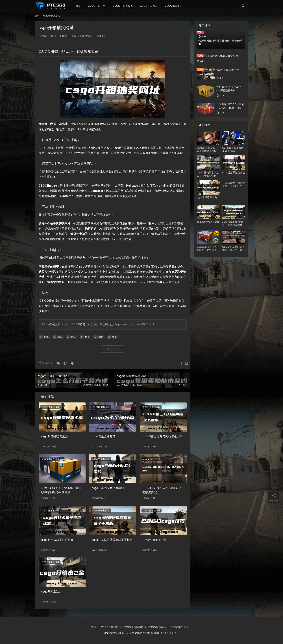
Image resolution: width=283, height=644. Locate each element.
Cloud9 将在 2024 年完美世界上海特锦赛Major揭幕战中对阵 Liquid (208, 149)
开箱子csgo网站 (133, 633)
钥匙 (115, 337)
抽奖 (60, 337)
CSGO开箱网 (78, 324)
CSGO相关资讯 (175, 6)
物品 (73, 337)
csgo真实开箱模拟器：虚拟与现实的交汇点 (234, 224)
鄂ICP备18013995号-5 (166, 633)
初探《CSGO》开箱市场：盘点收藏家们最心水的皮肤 (61, 490)
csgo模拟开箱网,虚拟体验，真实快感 (217, 56)
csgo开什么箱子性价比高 (57, 540)
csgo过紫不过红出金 (234, 173)
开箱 (46, 337)
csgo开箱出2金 (51, 592)
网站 (101, 337)
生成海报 (46, 363)
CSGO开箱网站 (151, 6)
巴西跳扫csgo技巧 (154, 540)
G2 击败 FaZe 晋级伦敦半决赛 (233, 149)
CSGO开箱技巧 (98, 6)
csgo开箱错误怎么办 (55, 436)
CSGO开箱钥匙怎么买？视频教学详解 (208, 174)
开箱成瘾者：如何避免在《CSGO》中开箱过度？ (234, 185)
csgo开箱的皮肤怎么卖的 (108, 488)
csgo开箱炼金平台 (207, 197)
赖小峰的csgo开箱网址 (208, 224)
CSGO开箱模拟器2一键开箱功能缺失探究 (162, 490)
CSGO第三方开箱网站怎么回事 (163, 436)
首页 (80, 6)
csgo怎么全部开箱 (104, 436)
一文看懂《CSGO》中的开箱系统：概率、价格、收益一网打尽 (230, 108)
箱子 (87, 337)
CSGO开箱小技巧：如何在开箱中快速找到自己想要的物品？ (208, 248)
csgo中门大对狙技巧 (228, 70)
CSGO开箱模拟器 (124, 6)
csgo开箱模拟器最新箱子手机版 (112, 540)
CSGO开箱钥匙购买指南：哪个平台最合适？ (234, 248)
